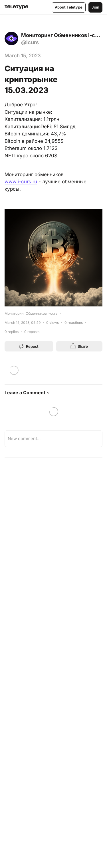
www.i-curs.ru (21, 182)
